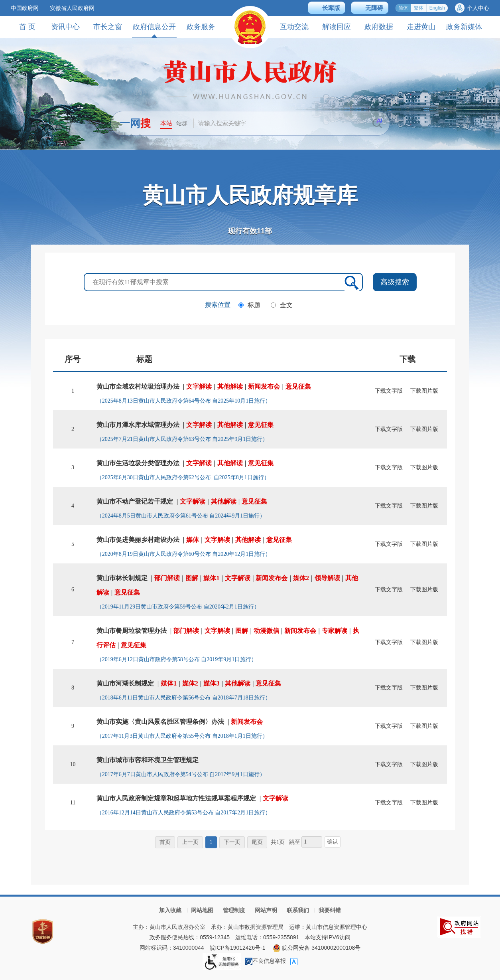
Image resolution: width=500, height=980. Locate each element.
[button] (327, 8)
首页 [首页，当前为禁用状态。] (165, 842)
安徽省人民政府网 (72, 8)
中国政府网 (25, 8)
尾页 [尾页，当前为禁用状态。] (257, 842)
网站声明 (266, 910)
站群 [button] (182, 123)
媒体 (193, 540)
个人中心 (478, 8)
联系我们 (298, 910)
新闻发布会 (264, 386)
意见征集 (298, 386)
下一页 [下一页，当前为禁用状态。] (232, 842)
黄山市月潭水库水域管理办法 (138, 425)
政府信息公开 (154, 30)
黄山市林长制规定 (122, 578)
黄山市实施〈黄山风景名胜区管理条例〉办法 (160, 722)
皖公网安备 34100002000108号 (317, 948)
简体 (403, 8)
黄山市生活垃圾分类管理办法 (138, 463)
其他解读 (230, 386)
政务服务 (201, 27)
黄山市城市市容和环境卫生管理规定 (148, 760)
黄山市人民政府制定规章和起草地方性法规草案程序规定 (176, 798)
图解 (192, 578)
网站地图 (202, 910)
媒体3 (211, 683)
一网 (135, 123)
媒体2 (301, 578)
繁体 (419, 8)
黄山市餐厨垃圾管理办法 (132, 631)
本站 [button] (166, 123)
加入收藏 (170, 910)
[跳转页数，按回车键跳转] (312, 842)
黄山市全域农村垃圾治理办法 (138, 386)
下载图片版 (424, 391)
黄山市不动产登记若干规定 (135, 501)
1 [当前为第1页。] (211, 842)
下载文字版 (389, 391)
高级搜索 (395, 282)
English (437, 8)
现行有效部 (250, 231)
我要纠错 (330, 910)
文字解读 (199, 386)
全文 (286, 305)
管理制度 (234, 910)
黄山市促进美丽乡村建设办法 (138, 540)
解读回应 (337, 27)
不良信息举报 (266, 961)
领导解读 (327, 578)
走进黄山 (421, 27)
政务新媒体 (464, 27)
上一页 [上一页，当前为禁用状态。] (190, 842)
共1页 (278, 842)
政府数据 (379, 27)
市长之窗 (108, 27)
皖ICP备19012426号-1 (238, 948)
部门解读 (167, 578)
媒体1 (211, 578)
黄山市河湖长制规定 (125, 683)
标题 (254, 305)
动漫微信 (266, 631)
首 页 (27, 27)
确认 (333, 842)
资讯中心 (65, 27)
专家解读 (335, 631)
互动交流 (294, 27)
